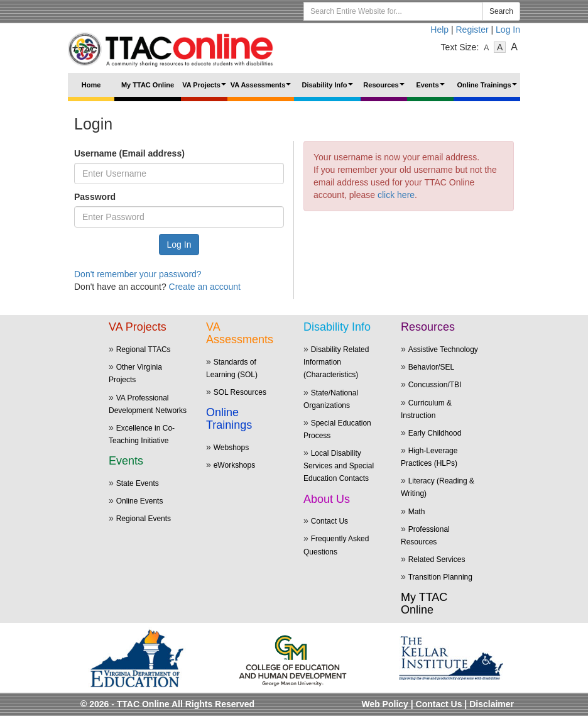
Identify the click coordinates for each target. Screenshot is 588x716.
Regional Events (144, 519)
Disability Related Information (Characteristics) (336, 362)
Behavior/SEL (431, 367)
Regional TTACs (144, 350)
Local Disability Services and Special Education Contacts (339, 466)
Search (501, 11)
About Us (327, 499)
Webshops (231, 448)
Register (472, 30)
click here (396, 195)
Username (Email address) (129, 153)
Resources (385, 89)
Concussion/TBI (435, 385)
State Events (138, 483)
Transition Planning (440, 577)
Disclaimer (492, 704)
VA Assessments (262, 89)
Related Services (437, 559)
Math (417, 512)
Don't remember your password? (138, 274)
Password (95, 197)
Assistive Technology (443, 350)
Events (432, 89)
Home (91, 85)
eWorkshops (234, 465)
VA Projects (205, 89)
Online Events (140, 501)
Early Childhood (435, 433)
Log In (508, 30)
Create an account (205, 287)
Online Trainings (488, 89)
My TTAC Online (148, 85)
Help (439, 30)
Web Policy (384, 704)
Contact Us (329, 521)
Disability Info (329, 89)
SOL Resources (240, 392)
